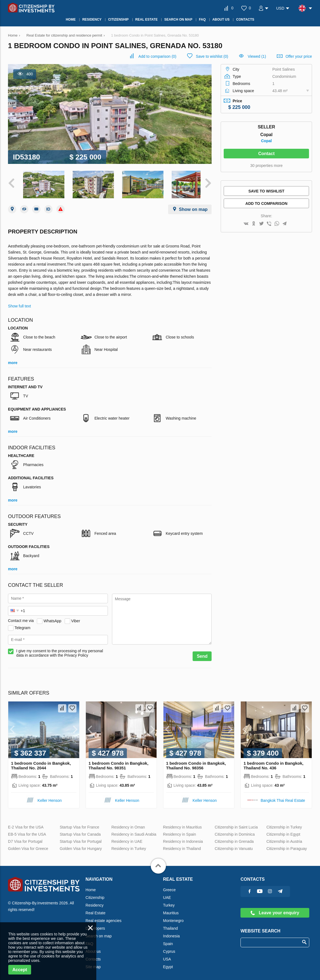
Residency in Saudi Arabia (134, 832)
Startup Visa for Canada (80, 832)
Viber (76, 618)
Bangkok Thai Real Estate (283, 798)
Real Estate (95, 910)
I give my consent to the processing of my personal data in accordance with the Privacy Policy (60, 650)
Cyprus (169, 949)
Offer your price (299, 56)
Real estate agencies (104, 918)
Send (202, 653)
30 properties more (266, 166)
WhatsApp (52, 618)
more (13, 360)
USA (167, 956)
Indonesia (172, 933)
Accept (20, 970)
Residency (95, 902)
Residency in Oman (128, 824)
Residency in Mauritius (183, 824)
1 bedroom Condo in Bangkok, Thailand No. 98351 (119, 763)
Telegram (23, 625)
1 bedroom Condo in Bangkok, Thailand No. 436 (273, 763)
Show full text (19, 303)
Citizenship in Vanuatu (234, 846)
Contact (266, 154)
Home (91, 887)
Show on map (193, 207)
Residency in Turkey (129, 846)
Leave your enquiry (275, 910)
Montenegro (173, 918)
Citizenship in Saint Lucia (236, 824)
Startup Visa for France (80, 824)
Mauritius (171, 910)
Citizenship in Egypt (283, 832)
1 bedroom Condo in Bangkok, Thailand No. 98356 (196, 763)
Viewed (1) (257, 56)
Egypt (168, 964)
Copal (266, 141)
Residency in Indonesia (183, 839)
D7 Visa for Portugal (25, 839)
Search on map (99, 933)
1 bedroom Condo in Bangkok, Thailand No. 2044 (41, 763)
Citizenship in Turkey (284, 824)
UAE (167, 895)
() (157, 56)
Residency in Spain (180, 832)
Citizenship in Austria (284, 839)
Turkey (169, 902)
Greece (169, 887)
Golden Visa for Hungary (81, 846)
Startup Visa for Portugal (81, 839)
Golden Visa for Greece (28, 846)
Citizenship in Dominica (235, 832)
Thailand (171, 926)
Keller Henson (50, 798)
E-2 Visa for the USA (26, 824)
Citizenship (95, 895)
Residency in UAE (127, 839)
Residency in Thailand (182, 846)
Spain (168, 941)
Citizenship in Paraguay (287, 846)
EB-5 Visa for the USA (27, 832)
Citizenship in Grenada (234, 839)
